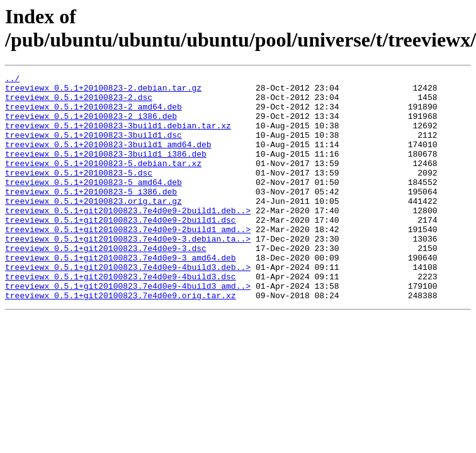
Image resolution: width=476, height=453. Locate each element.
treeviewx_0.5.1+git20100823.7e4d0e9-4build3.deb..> (128, 306)
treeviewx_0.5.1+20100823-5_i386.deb (91, 216)
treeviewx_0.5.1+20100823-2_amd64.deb (93, 114)
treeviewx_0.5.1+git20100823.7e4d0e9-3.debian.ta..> (128, 272)
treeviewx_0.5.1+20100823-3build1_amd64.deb (108, 159)
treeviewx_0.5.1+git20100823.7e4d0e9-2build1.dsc (121, 250)
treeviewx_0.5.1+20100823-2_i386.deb (91, 125)
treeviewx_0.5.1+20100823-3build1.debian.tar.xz (118, 137)
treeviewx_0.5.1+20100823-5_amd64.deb (93, 204)
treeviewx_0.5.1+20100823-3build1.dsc (93, 148)
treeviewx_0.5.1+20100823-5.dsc (79, 193)
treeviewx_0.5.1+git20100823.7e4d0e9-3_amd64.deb (121, 295)
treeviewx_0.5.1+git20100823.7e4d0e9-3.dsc (106, 284)
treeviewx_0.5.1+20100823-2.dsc (79, 103)
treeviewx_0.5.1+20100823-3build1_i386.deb (106, 171)
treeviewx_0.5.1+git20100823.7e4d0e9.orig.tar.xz (121, 340)
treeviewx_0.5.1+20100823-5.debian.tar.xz (103, 182)
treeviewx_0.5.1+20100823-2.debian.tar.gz (103, 91)
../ (12, 80)
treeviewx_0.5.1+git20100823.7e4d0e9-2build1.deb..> (128, 238)
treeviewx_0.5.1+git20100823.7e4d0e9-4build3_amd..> (128, 329)
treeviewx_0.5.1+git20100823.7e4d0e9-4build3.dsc (121, 318)
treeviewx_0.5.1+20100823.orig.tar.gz (93, 227)
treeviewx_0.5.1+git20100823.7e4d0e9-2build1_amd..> (128, 261)
